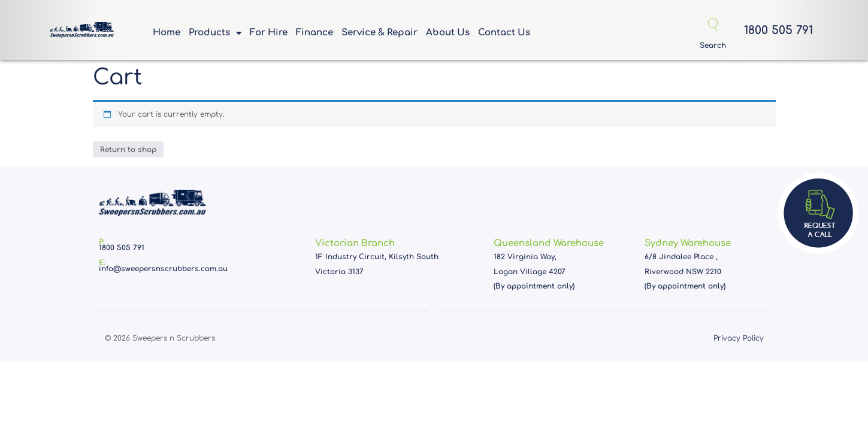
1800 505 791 (778, 30)
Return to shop (128, 150)
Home (167, 33)
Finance (314, 33)
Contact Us (504, 33)
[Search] (713, 25)
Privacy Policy (739, 338)
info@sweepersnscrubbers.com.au (163, 269)
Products (215, 35)
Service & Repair (379, 33)
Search (713, 45)
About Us (448, 33)
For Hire (269, 33)
